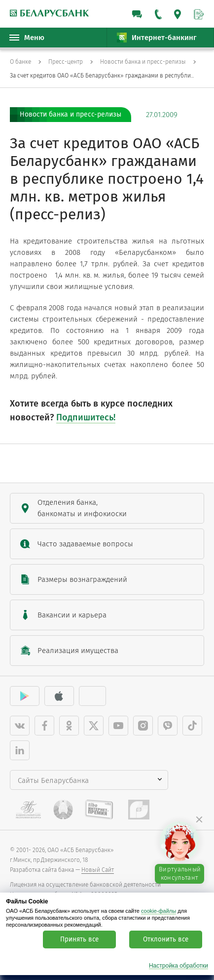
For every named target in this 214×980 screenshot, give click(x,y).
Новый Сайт (98, 870)
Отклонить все (166, 939)
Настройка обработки (178, 966)
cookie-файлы (159, 911)
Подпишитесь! (86, 417)
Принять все (79, 939)
